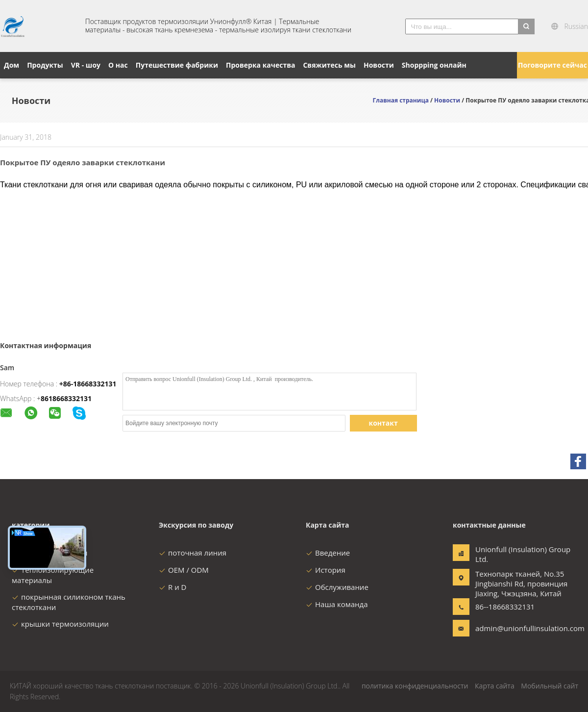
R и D (172, 587)
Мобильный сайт (550, 686)
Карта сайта (495, 686)
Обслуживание (337, 587)
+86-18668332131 (88, 384)
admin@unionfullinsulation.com (506, 628)
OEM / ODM (184, 570)
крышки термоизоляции (60, 624)
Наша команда (337, 604)
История (326, 570)
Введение (328, 553)
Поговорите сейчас (552, 65)
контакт (383, 423)
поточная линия (193, 553)
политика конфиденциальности (415, 686)
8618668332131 (66, 398)
